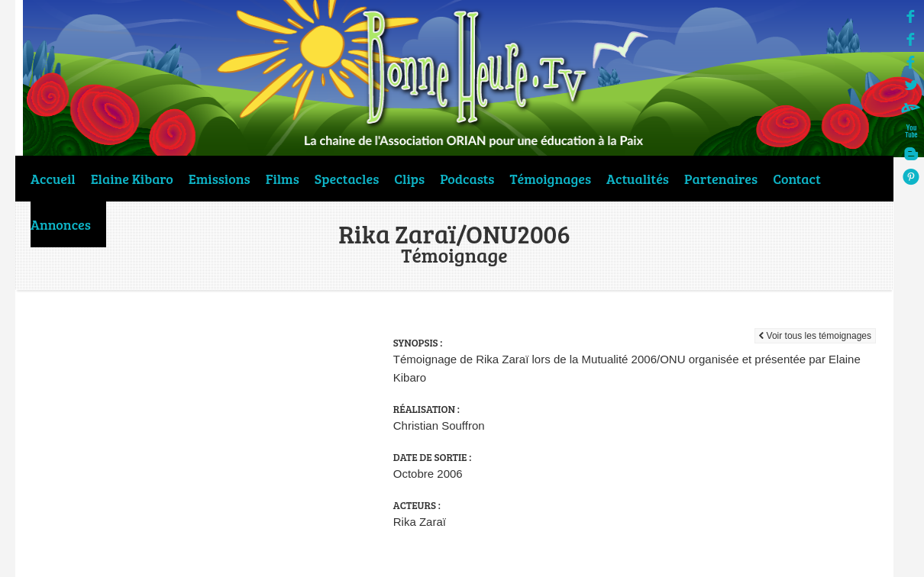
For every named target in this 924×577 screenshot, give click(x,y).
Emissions (220, 179)
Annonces (61, 224)
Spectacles (347, 179)
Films (283, 179)
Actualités (638, 179)
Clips (409, 179)
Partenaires (721, 179)
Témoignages (551, 179)
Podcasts (467, 179)
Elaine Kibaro (132, 179)
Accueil (53, 179)
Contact (797, 179)
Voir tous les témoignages (815, 336)
